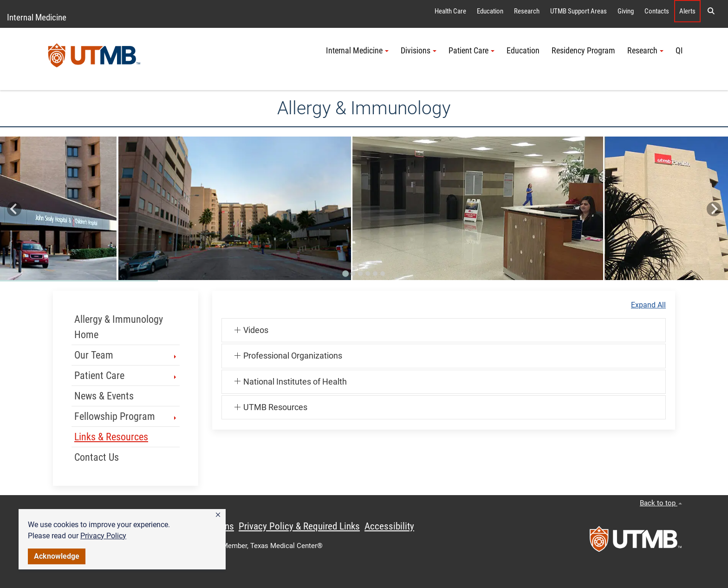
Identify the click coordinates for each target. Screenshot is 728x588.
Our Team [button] (126, 355)
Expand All (648, 305)
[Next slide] (714, 209)
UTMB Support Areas (578, 11)
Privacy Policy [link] (103, 536)
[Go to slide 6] (383, 274)
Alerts (687, 11)
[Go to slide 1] (345, 274)
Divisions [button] (419, 51)
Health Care (450, 11)
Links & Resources (111, 437)
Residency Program (583, 51)
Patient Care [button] (471, 51)
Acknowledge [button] (57, 556)
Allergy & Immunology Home (119, 327)
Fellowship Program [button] (126, 416)
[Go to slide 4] (368, 274)
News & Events (104, 396)
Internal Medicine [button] (357, 51)
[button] (218, 515)
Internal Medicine (37, 17)
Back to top (661, 503)
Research (527, 11)
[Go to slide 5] (375, 274)
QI (679, 51)
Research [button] (645, 51)
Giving (626, 11)
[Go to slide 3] (360, 274)
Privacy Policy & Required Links (299, 526)
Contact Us (97, 457)
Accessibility (389, 526)
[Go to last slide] (14, 209)
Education (490, 11)
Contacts (657, 11)
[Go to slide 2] (353, 274)
